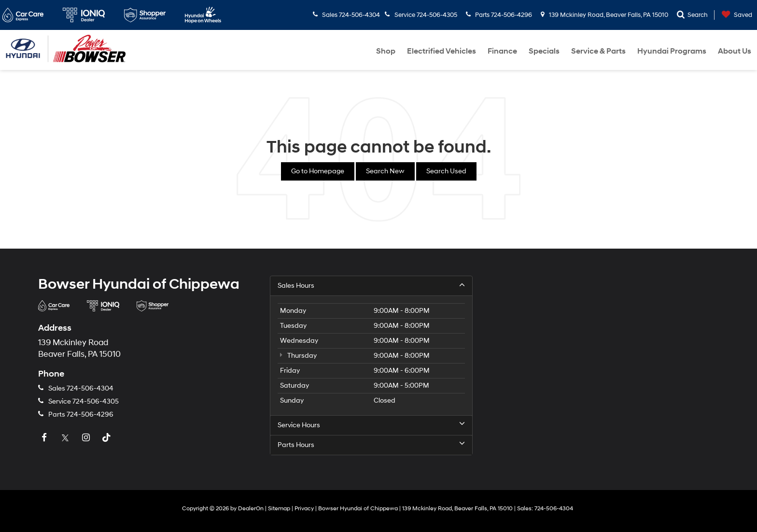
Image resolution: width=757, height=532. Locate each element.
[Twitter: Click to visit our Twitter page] (66, 438)
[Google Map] (610, 368)
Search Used (446, 171)
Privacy (304, 509)
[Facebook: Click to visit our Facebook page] (45, 438)
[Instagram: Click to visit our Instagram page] (87, 438)
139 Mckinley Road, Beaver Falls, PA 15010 (604, 15)
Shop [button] (386, 51)
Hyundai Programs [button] (672, 51)
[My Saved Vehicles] (735, 15)
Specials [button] (544, 51)
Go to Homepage (318, 171)
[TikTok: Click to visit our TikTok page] (108, 438)
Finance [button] (502, 51)
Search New (385, 171)
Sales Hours (371, 285)
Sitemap (279, 509)
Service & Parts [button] (598, 51)
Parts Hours (371, 445)
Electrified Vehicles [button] (442, 51)
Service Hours (371, 425)
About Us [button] (735, 51)
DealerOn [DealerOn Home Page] (251, 509)
